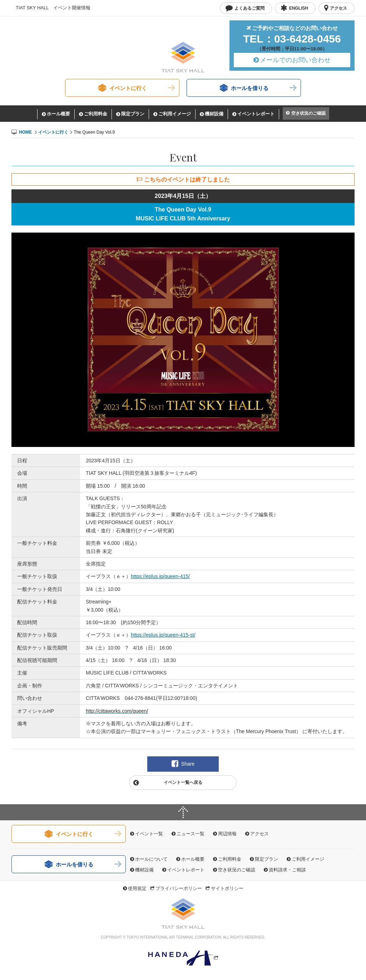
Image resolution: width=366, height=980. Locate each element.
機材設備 (214, 114)
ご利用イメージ (175, 114)
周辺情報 (227, 834)
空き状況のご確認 (308, 113)
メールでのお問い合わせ (295, 60)
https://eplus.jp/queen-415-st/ (163, 635)
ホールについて (151, 859)
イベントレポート (256, 114)
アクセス (259, 834)
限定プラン (133, 114)
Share (188, 764)
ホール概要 (58, 114)
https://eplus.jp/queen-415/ (160, 576)
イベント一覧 (149, 834)
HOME (25, 132)
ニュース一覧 (191, 834)
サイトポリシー (227, 888)
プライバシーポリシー (179, 888)
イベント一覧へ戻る (183, 782)
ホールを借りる (250, 88)
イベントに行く (128, 88)
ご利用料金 (96, 114)
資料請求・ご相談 (287, 870)
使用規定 (137, 888)
